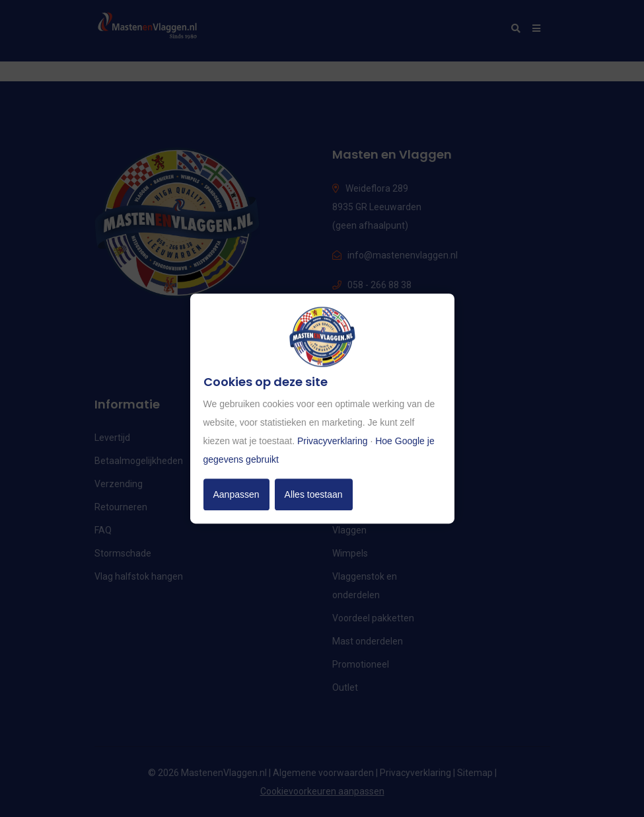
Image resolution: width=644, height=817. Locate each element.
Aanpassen (236, 494)
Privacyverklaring (333, 441)
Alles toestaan (314, 494)
